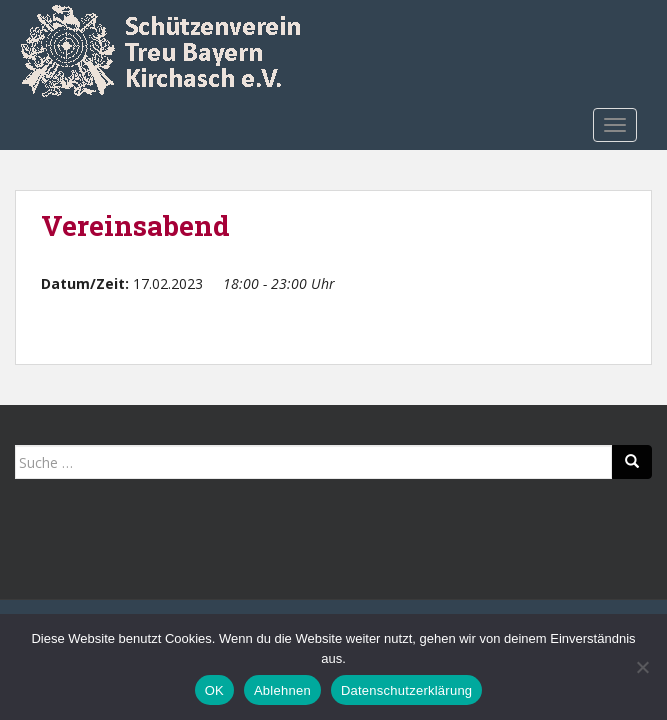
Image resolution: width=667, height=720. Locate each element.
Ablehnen (282, 690)
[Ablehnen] (642, 667)
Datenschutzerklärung (406, 690)
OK (214, 690)
